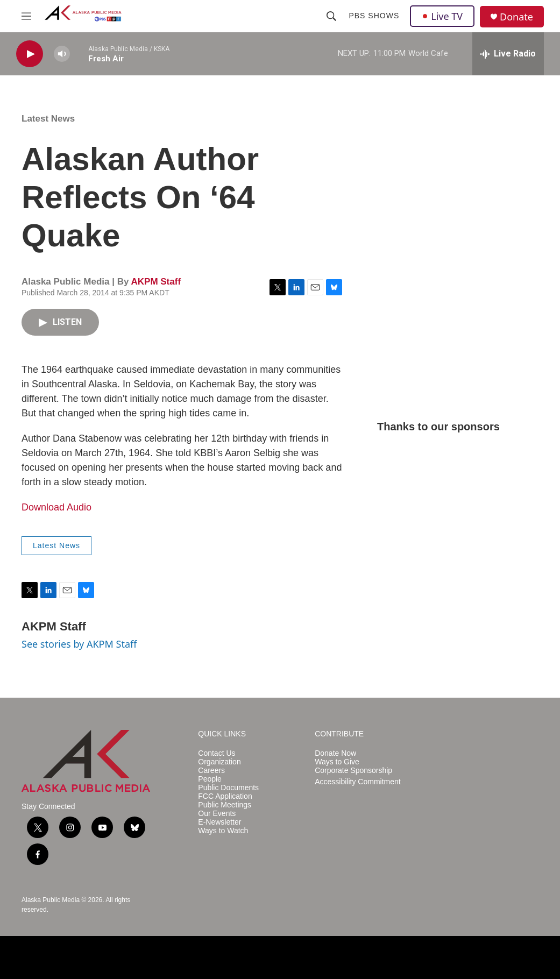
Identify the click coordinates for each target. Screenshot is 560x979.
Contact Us (217, 753)
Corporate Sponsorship (353, 771)
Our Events (217, 814)
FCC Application (225, 796)
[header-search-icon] (331, 16)
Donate (516, 17)
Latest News (48, 119)
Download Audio (56, 507)
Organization (219, 762)
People (210, 779)
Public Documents (228, 788)
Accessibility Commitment (357, 782)
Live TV (442, 16)
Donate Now (335, 753)
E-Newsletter (219, 822)
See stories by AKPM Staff (79, 644)
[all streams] (508, 54)
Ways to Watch (223, 831)
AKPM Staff (156, 282)
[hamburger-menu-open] (26, 16)
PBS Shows (374, 16)
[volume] (62, 54)
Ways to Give (337, 762)
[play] (30, 54)
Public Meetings (225, 805)
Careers (211, 771)
